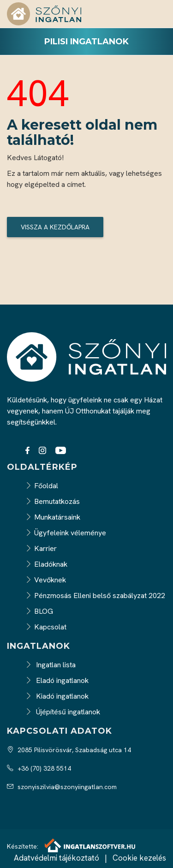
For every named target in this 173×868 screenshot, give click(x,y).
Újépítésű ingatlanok (63, 712)
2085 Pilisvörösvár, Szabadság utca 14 (69, 750)
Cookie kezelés (139, 858)
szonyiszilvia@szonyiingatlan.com (62, 787)
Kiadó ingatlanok (57, 696)
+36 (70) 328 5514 (39, 768)
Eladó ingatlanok (57, 680)
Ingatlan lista (51, 665)
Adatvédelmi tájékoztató (57, 858)
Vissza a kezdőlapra (55, 227)
